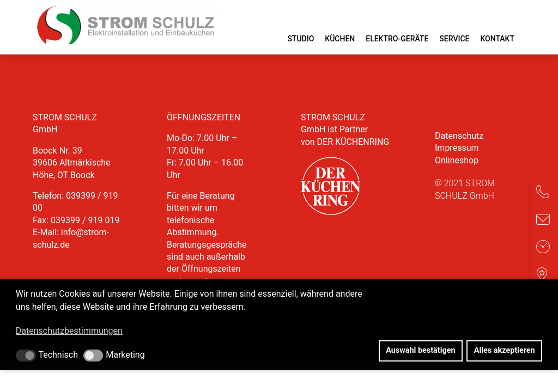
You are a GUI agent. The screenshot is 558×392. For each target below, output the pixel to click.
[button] (26, 356)
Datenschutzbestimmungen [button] (69, 331)
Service (454, 39)
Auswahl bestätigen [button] (420, 350)
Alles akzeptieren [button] (505, 350)
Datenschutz (459, 136)
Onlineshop (457, 160)
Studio (301, 39)
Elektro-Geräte (397, 39)
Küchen (340, 39)
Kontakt (497, 39)
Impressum (457, 148)
